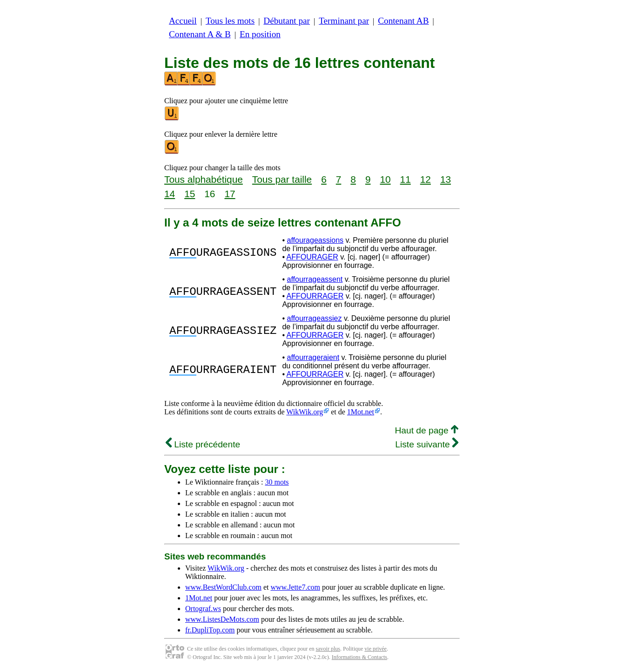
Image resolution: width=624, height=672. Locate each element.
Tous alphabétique (204, 179)
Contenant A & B (200, 34)
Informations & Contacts (359, 657)
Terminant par (344, 21)
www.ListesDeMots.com (222, 619)
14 (170, 194)
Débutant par (287, 21)
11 (406, 179)
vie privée (376, 649)
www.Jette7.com (295, 587)
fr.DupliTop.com (210, 630)
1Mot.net (361, 412)
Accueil (183, 21)
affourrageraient (313, 357)
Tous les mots (230, 21)
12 (426, 179)
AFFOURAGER (312, 257)
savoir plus (328, 649)
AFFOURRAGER (315, 296)
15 (190, 194)
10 (385, 179)
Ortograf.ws (203, 609)
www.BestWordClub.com (223, 587)
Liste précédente (203, 444)
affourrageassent (315, 279)
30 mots (277, 482)
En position (260, 34)
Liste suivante (427, 444)
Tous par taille (282, 179)
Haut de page (426, 430)
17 (230, 194)
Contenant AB (403, 21)
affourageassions (315, 240)
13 (446, 179)
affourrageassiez (314, 318)
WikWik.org (305, 412)
